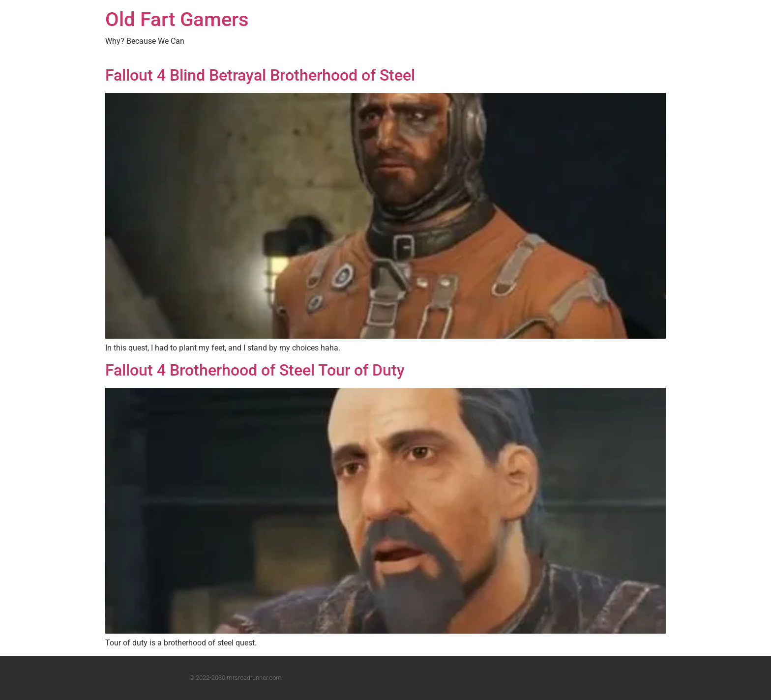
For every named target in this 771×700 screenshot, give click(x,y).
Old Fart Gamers (177, 19)
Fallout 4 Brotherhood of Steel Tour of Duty (255, 370)
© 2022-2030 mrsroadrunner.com (236, 678)
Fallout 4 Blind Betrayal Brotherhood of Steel (260, 75)
